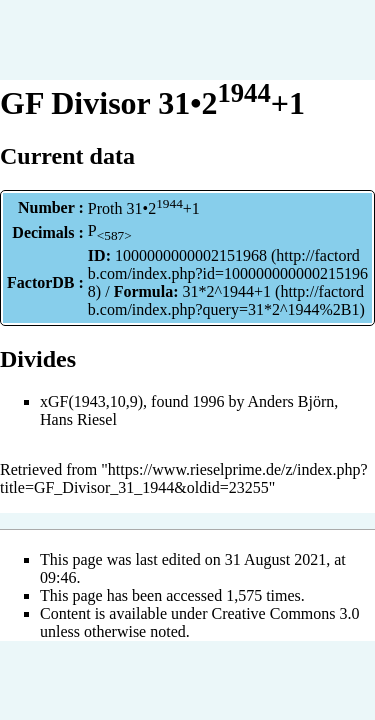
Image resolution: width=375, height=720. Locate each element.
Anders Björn (291, 401)
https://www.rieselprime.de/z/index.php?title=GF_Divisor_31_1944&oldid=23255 (184, 478)
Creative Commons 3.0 (286, 613)
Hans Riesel (78, 419)
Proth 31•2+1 (144, 208)
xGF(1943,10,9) (91, 401)
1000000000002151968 (191, 255)
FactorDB (41, 282)
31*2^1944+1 (227, 291)
